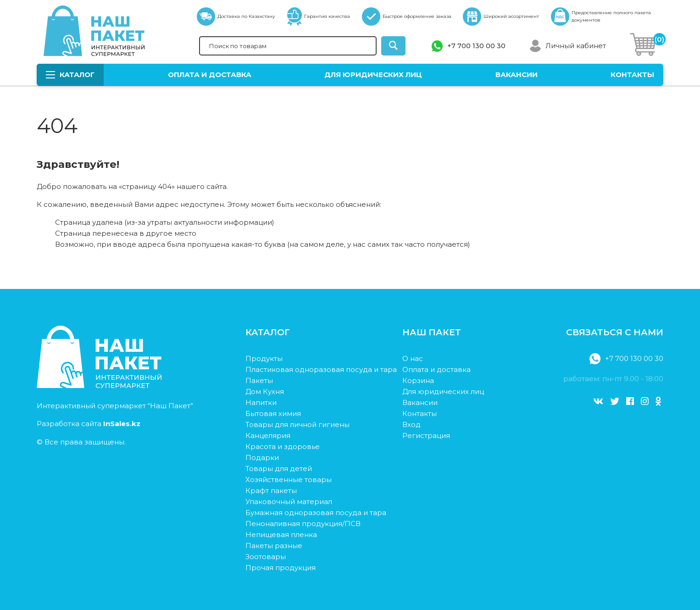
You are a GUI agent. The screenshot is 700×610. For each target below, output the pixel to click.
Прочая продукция (281, 568)
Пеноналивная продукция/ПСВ (303, 524)
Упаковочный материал (289, 502)
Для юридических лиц (373, 75)
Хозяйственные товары (289, 480)
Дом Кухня (265, 391)
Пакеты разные (274, 546)
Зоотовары (266, 557)
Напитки (261, 402)
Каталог (70, 75)
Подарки (262, 457)
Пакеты (259, 380)
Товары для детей (279, 469)
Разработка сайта (89, 424)
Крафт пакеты (271, 491)
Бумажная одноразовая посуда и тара (316, 513)
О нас (413, 358)
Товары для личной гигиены (297, 424)
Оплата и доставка (210, 75)
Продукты (264, 358)
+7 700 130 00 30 (476, 46)
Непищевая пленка (281, 535)
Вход (411, 424)
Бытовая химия (273, 413)
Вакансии (517, 75)
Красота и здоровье (283, 446)
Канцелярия (268, 435)
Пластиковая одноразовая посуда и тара (321, 369)
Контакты (632, 75)
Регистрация (426, 435)
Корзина (418, 380)
